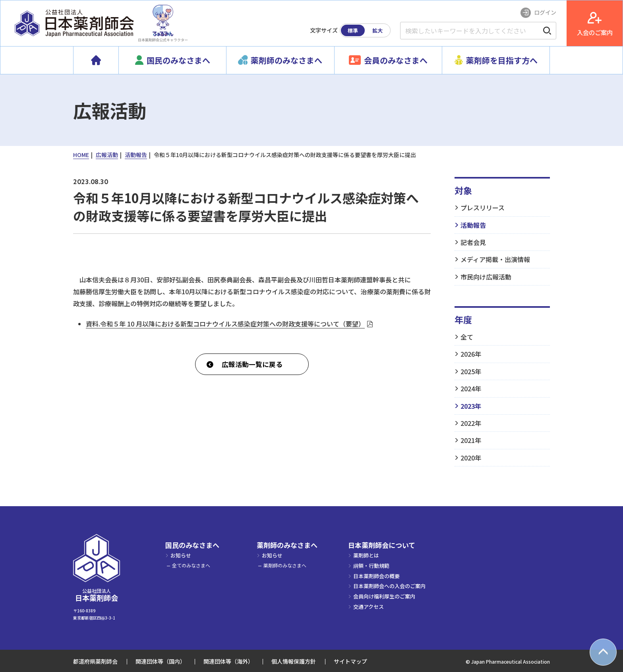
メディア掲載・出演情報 (495, 259)
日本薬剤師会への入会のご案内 (389, 586)
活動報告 (473, 225)
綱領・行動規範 (371, 566)
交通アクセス (369, 607)
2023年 (471, 406)
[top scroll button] (603, 652)
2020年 (471, 458)
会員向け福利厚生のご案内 (384, 596)
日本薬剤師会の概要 (376, 576)
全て (467, 337)
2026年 (471, 354)
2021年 (471, 440)
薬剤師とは (366, 555)
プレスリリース (483, 208)
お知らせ (181, 555)
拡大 (377, 30)
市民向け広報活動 (486, 277)
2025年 (471, 371)
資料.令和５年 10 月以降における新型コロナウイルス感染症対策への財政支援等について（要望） (225, 324)
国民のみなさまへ (192, 545)
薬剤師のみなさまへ (287, 545)
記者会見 (473, 242)
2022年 (471, 423)
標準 (353, 30)
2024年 (471, 388)
